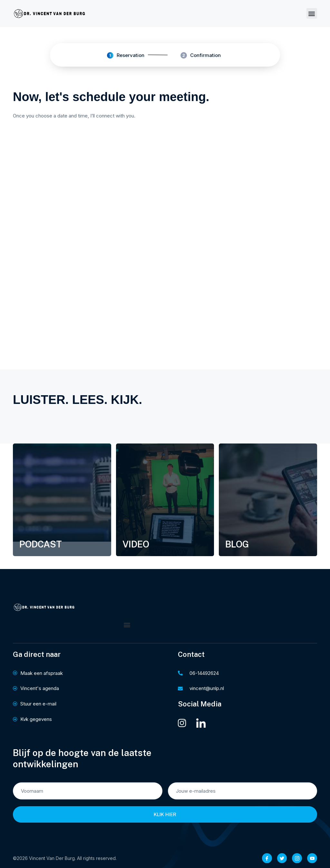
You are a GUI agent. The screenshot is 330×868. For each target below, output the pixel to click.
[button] (312, 13)
